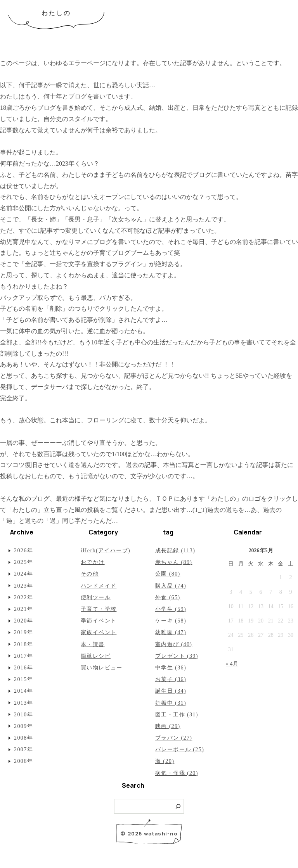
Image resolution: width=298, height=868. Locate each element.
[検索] (178, 807)
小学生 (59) (171, 609)
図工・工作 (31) (177, 715)
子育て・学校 (99, 609)
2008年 (23, 738)
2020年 (23, 621)
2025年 (23, 562)
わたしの (56, 13)
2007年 (23, 750)
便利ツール (96, 597)
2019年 (23, 632)
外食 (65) (168, 597)
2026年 (23, 551)
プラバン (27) (174, 738)
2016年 (23, 668)
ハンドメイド (99, 586)
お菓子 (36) (171, 679)
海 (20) (165, 761)
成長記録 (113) (175, 551)
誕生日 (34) (171, 691)
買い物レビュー (102, 668)
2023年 (23, 586)
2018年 (23, 644)
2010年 (23, 715)
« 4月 (232, 664)
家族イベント (99, 632)
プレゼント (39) (177, 656)
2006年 (23, 761)
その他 (90, 574)
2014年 (23, 691)
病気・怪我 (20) (177, 773)
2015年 (23, 679)
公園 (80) (168, 574)
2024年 (23, 574)
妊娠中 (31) (171, 703)
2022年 (23, 597)
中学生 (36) (171, 668)
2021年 (23, 609)
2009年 (23, 726)
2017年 (23, 656)
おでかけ (93, 562)
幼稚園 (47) (171, 632)
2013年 (23, 703)
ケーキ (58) (171, 621)
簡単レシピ (96, 656)
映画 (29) (168, 726)
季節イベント (99, 621)
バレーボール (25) (180, 750)
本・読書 (93, 644)
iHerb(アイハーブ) (106, 551)
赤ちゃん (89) (174, 562)
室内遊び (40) (174, 644)
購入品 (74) (171, 586)
